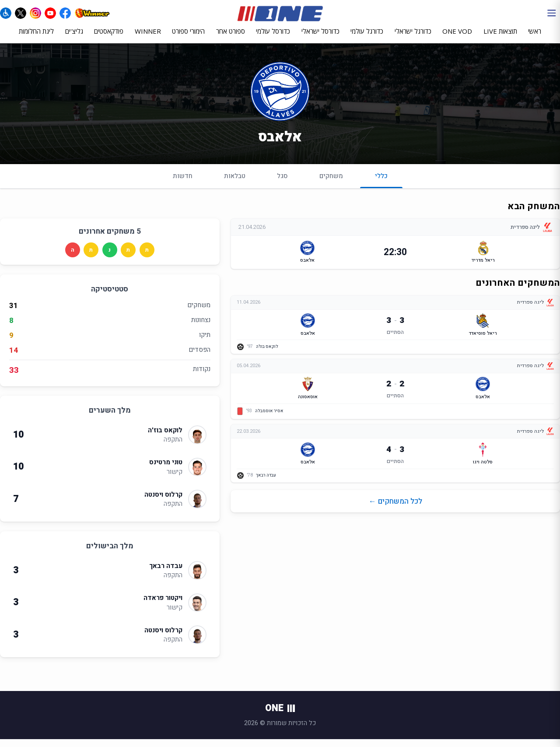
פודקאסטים (109, 38)
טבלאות (235, 183)
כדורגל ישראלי (413, 38)
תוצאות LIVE (500, 38)
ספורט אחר (231, 38)
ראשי (535, 38)
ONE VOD (457, 38)
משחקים (331, 183)
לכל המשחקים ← (395, 510)
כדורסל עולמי (273, 38)
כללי (381, 187)
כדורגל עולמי (367, 38)
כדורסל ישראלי (320, 38)
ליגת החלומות (36, 38)
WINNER (148, 38)
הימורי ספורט (188, 38)
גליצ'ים (74, 38)
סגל (282, 183)
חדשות (183, 183)
